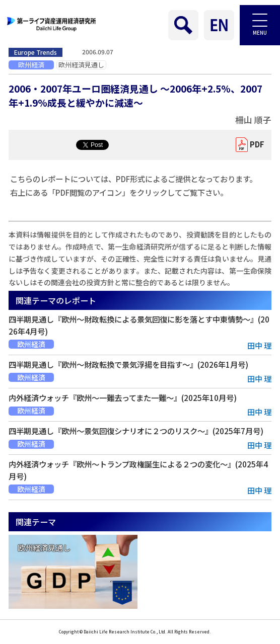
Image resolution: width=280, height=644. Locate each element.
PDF (257, 144)
